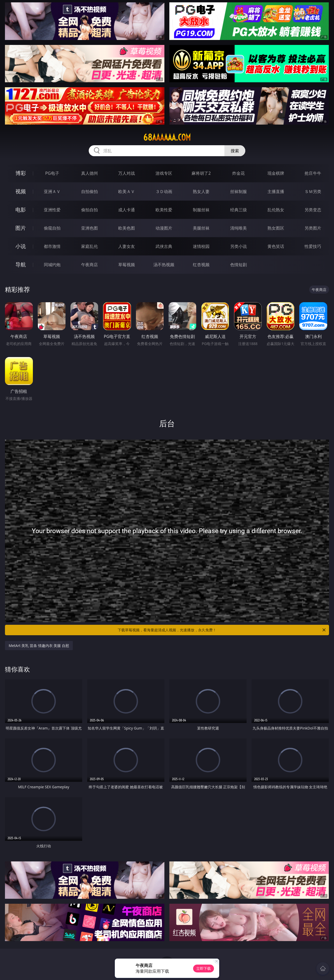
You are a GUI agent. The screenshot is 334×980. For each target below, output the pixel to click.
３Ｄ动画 (164, 191)
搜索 (235, 151)
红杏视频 (201, 265)
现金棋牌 (276, 173)
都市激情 (52, 246)
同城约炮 (52, 265)
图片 (21, 228)
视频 (21, 191)
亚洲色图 (90, 228)
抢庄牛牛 (313, 173)
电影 (21, 210)
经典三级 (238, 210)
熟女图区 (276, 228)
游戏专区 (164, 173)
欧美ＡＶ (127, 191)
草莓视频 (127, 265)
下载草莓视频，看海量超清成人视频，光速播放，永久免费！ (222, 630)
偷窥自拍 (52, 228)
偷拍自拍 (90, 210)
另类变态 (313, 210)
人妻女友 (127, 246)
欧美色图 (127, 228)
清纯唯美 (238, 228)
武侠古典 (164, 246)
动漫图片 (164, 228)
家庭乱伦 (90, 246)
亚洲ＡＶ (52, 191)
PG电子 (52, 173)
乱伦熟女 (276, 210)
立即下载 (204, 968)
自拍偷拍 (90, 191)
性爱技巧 (313, 246)
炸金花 (238, 173)
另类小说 (238, 246)
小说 (21, 246)
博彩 (21, 173)
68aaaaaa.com (167, 137)
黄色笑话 (276, 246)
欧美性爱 (164, 210)
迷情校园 (201, 246)
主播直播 (276, 191)
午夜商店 (90, 265)
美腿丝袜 (201, 228)
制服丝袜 (201, 210)
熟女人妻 (201, 191)
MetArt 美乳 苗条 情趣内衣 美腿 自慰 (39, 646)
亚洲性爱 (52, 210)
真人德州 (90, 173)
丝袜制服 (238, 191)
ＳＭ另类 (313, 191)
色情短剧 (238, 265)
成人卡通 (127, 210)
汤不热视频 (164, 265)
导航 (21, 264)
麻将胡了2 (201, 173)
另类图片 (313, 228)
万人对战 (127, 173)
